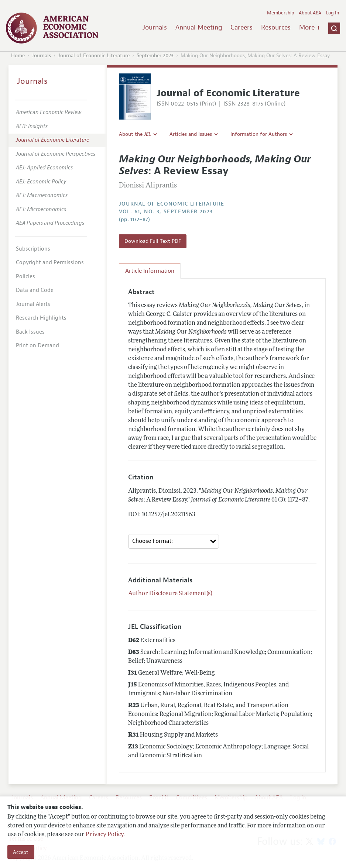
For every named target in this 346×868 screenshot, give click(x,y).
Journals (155, 27)
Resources (276, 27)
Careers (241, 27)
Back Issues (30, 332)
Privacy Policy (105, 835)
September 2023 (155, 56)
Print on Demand (37, 346)
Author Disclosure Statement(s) (170, 594)
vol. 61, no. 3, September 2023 (166, 212)
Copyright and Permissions (50, 263)
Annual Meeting (199, 27)
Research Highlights (41, 318)
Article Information (150, 271)
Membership (281, 13)
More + (310, 27)
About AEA (310, 13)
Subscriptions (33, 249)
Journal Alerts (33, 304)
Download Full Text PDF (153, 241)
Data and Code (35, 290)
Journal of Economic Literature (94, 56)
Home (18, 56)
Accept (21, 852)
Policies (25, 277)
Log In (333, 13)
